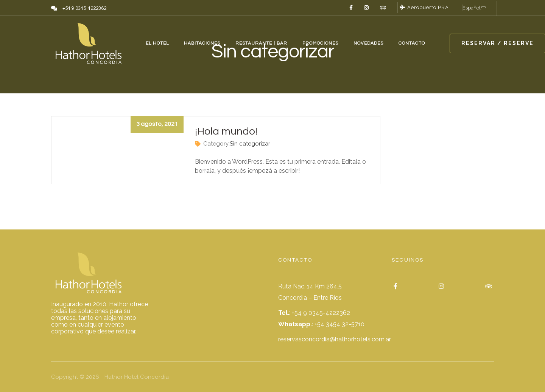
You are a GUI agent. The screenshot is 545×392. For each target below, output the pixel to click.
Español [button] (472, 8)
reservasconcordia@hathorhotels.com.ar (335, 339)
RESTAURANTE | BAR (261, 43)
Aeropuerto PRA (424, 7)
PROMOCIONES (320, 43)
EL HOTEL (157, 43)
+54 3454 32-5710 (339, 324)
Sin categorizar (250, 144)
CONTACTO (412, 43)
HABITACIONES (202, 43)
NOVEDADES (368, 43)
